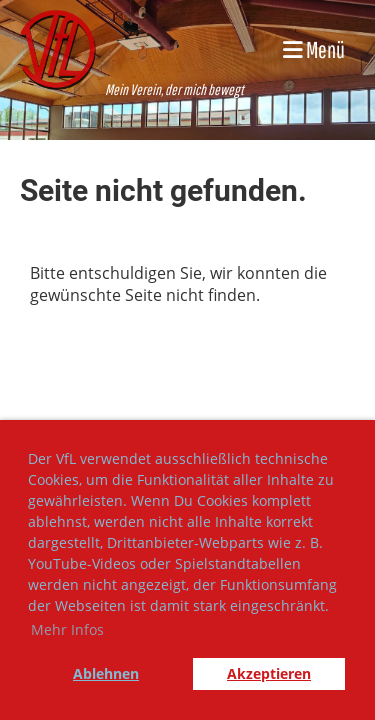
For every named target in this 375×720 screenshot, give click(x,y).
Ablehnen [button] (106, 673)
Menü (314, 49)
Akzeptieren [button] (269, 673)
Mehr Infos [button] (67, 629)
